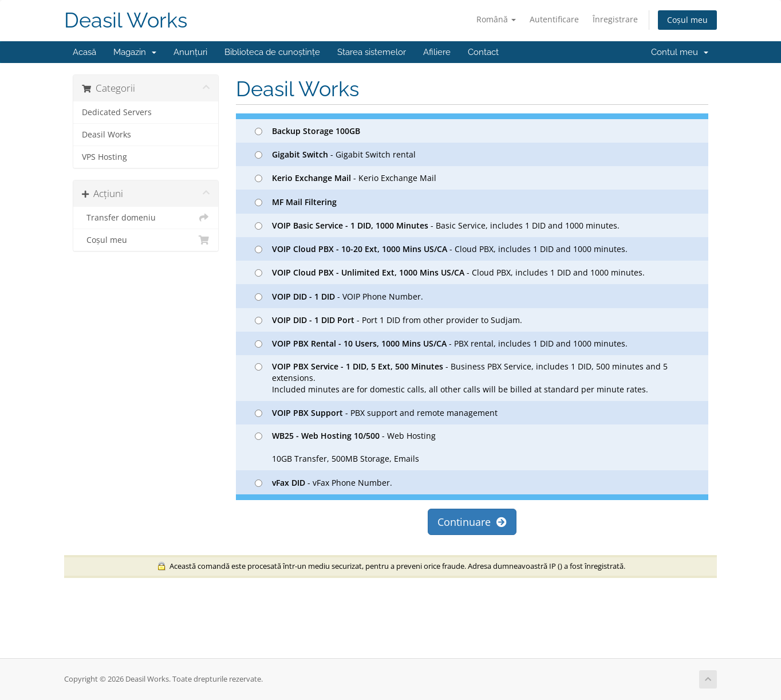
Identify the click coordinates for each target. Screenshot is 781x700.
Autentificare (554, 19)
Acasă (84, 52)
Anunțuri (190, 52)
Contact (483, 52)
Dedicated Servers (117, 112)
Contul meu (680, 52)
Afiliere (437, 52)
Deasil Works (126, 20)
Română (496, 19)
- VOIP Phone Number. (339, 296)
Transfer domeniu (146, 218)
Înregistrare (615, 19)
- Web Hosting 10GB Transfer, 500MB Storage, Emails (345, 447)
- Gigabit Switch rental (335, 154)
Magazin (135, 52)
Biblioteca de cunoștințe (272, 52)
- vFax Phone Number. (324, 483)
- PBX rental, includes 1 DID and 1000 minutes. (441, 343)
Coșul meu (687, 20)
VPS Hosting (104, 157)
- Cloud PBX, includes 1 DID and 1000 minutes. (441, 249)
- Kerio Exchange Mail (346, 178)
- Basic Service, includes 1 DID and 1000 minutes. (437, 225)
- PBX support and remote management (376, 413)
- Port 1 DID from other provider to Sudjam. (388, 320)
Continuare (472, 522)
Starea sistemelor (372, 52)
